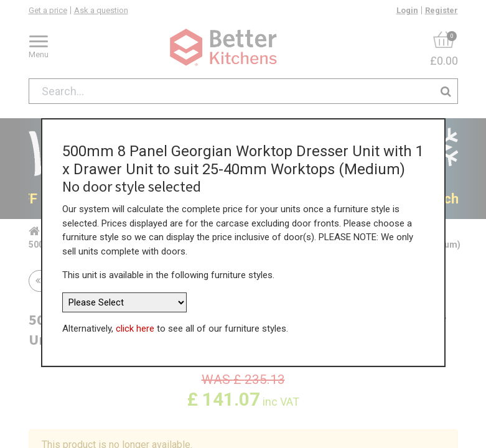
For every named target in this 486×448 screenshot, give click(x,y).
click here (135, 329)
